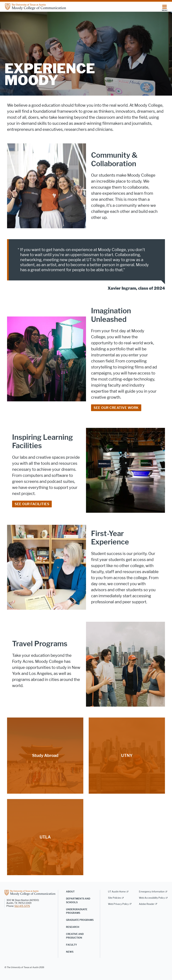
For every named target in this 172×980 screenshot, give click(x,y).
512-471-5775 (22, 906)
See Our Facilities (32, 504)
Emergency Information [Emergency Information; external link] (152, 892)
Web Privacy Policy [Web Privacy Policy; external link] (118, 904)
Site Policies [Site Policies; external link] (114, 898)
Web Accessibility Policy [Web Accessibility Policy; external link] (152, 898)
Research (73, 927)
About (70, 892)
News (70, 952)
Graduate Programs (80, 920)
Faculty (71, 945)
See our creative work (116, 408)
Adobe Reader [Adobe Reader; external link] (147, 904)
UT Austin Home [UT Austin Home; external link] (117, 892)
